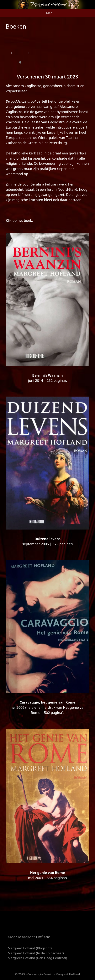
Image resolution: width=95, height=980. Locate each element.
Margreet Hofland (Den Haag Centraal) (37, 958)
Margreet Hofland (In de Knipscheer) (36, 953)
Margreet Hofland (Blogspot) (30, 948)
